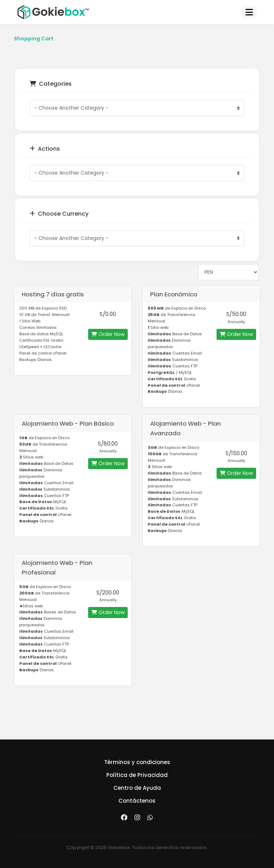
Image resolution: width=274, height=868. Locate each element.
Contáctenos (137, 801)
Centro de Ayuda (137, 788)
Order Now (108, 334)
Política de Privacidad (137, 775)
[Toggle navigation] (249, 12)
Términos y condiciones (137, 762)
